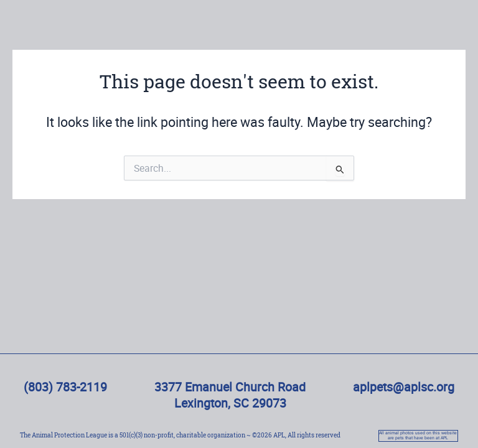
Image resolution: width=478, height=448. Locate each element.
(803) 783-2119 (65, 387)
